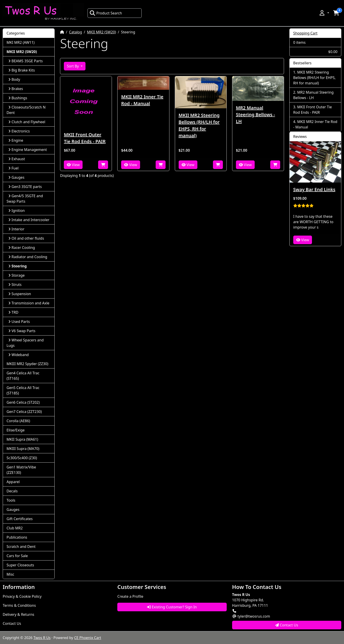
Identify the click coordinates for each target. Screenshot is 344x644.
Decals (12, 491)
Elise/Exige (16, 430)
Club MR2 (15, 528)
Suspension (20, 294)
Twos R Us (42, 638)
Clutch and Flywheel (27, 122)
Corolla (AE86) (18, 421)
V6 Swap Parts (22, 331)
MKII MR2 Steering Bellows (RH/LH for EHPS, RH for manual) (199, 125)
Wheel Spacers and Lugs (25, 343)
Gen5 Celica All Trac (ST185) (23, 390)
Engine (16, 140)
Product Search (106, 13)
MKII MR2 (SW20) (102, 32)
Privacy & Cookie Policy (22, 596)
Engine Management (28, 150)
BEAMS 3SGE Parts (25, 61)
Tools (11, 500)
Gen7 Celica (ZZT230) (24, 412)
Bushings (18, 98)
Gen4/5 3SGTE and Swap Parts (25, 199)
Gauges (16, 177)
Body (14, 79)
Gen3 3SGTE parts (25, 187)
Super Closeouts (20, 565)
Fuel (13, 168)
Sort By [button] (73, 66)
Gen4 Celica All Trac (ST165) (23, 376)
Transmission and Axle (29, 303)
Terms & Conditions (19, 605)
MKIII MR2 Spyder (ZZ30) (27, 364)
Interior (16, 229)
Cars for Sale (17, 556)
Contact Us (12, 623)
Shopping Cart (305, 33)
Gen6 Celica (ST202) (23, 402)
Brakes (16, 89)
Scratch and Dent (21, 547)
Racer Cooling (22, 248)
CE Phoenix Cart (88, 638)
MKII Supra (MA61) (22, 439)
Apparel (13, 482)
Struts (15, 285)
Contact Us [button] (287, 625)
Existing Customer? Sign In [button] (172, 607)
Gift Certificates (20, 519)
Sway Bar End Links (314, 189)
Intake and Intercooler (29, 220)
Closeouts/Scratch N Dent (26, 110)
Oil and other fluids (26, 238)
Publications (17, 537)
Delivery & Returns (18, 614)
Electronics (19, 131)
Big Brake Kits (22, 70)
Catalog (76, 32)
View (73, 165)
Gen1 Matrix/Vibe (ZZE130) (21, 470)
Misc (10, 574)
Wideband (18, 355)
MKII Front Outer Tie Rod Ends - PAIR (85, 138)
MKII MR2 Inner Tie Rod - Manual (142, 100)
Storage (16, 275)
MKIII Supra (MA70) (23, 449)
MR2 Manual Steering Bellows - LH (256, 115)
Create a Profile (130, 596)
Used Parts (19, 322)
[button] (324, 13)
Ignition (17, 211)
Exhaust (17, 159)
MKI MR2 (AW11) (21, 42)
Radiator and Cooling (28, 257)
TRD (13, 312)
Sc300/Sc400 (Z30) (22, 458)
